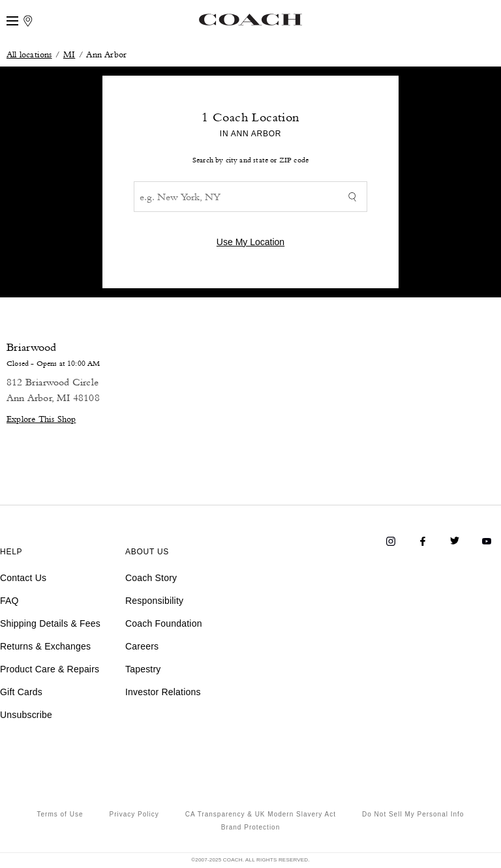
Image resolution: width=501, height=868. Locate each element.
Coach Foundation (164, 623)
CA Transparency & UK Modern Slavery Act (261, 814)
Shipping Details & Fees (50, 623)
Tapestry (143, 669)
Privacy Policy (134, 814)
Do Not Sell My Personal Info (413, 814)
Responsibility (154, 601)
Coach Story (151, 578)
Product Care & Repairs (50, 669)
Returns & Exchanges (45, 646)
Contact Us (23, 578)
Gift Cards (21, 692)
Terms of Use (60, 814)
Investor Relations (163, 692)
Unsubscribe (26, 715)
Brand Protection (251, 827)
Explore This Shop (41, 418)
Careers (142, 646)
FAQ (9, 601)
